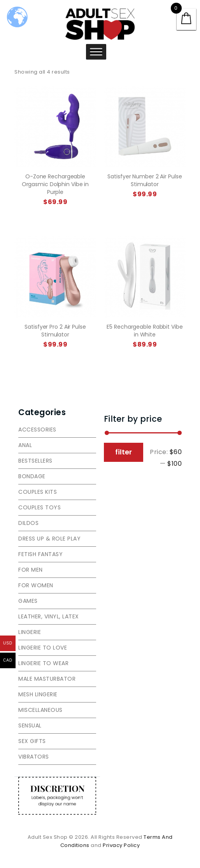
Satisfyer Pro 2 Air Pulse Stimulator (55, 331)
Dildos (28, 523)
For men (31, 570)
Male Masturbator (47, 679)
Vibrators (34, 757)
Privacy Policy (121, 845)
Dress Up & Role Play (49, 539)
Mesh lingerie (38, 694)
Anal (25, 445)
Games (28, 601)
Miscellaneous (40, 710)
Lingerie (30, 632)
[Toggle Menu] (96, 52)
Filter (124, 452)
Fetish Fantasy (40, 554)
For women (36, 585)
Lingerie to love (43, 648)
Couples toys (39, 507)
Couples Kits (38, 492)
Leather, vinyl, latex (49, 616)
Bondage (32, 476)
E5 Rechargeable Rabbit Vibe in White (145, 331)
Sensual (30, 725)
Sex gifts (32, 741)
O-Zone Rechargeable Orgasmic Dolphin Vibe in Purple (55, 184)
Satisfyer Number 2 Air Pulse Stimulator (145, 180)
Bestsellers (35, 461)
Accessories (37, 430)
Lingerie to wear (43, 663)
